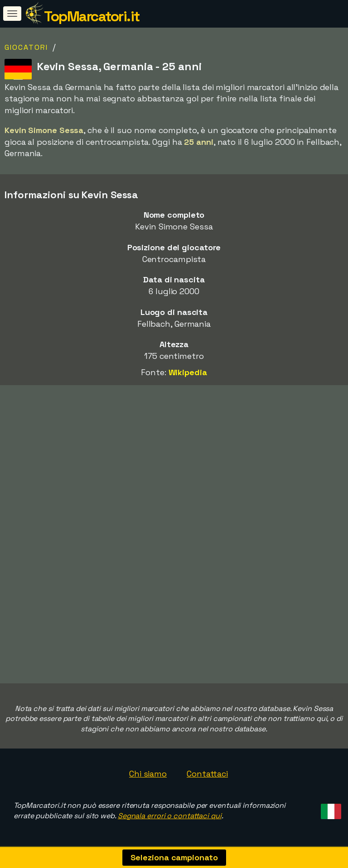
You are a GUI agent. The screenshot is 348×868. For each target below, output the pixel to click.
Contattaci (207, 774)
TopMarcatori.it (92, 16)
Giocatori (26, 47)
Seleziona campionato (174, 857)
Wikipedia (188, 372)
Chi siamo (148, 774)
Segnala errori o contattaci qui (170, 816)
